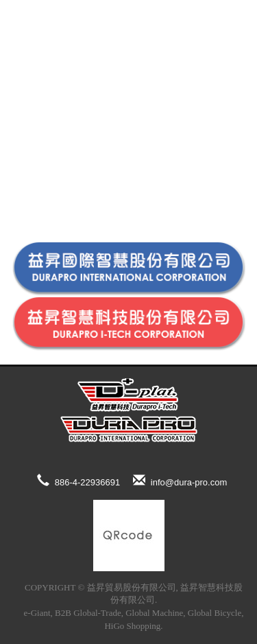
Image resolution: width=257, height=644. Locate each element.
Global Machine (154, 613)
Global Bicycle (215, 613)
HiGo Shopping (132, 626)
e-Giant (37, 613)
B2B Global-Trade (88, 613)
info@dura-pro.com (180, 481)
